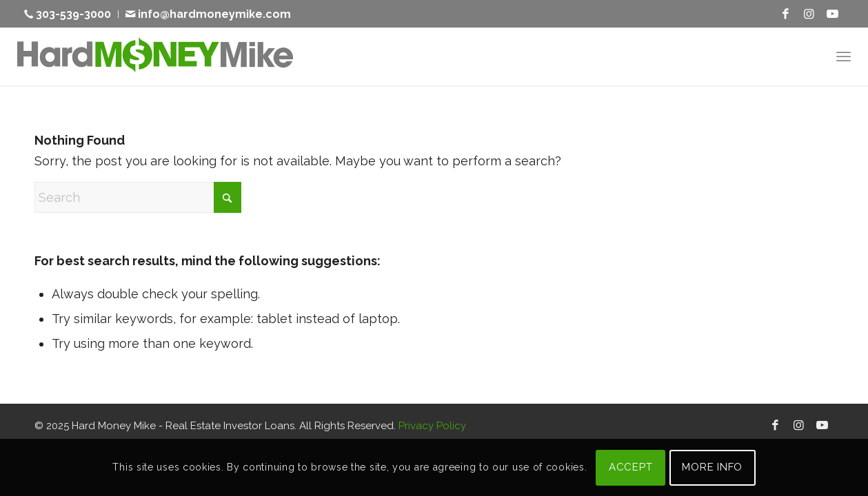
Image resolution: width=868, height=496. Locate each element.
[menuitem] (71, 14)
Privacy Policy (432, 426)
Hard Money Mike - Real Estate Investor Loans (183, 426)
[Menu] (844, 56)
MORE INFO (712, 467)
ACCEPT (631, 467)
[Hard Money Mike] (155, 56)
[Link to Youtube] (832, 14)
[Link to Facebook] (785, 14)
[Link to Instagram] (809, 14)
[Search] (138, 197)
